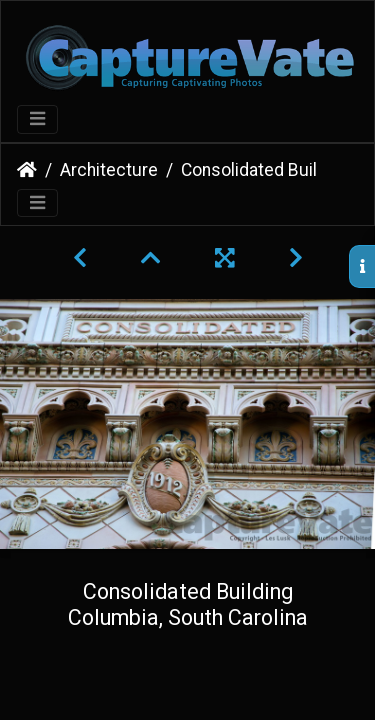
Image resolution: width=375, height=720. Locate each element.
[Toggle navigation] (37, 119)
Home (27, 170)
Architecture (109, 170)
